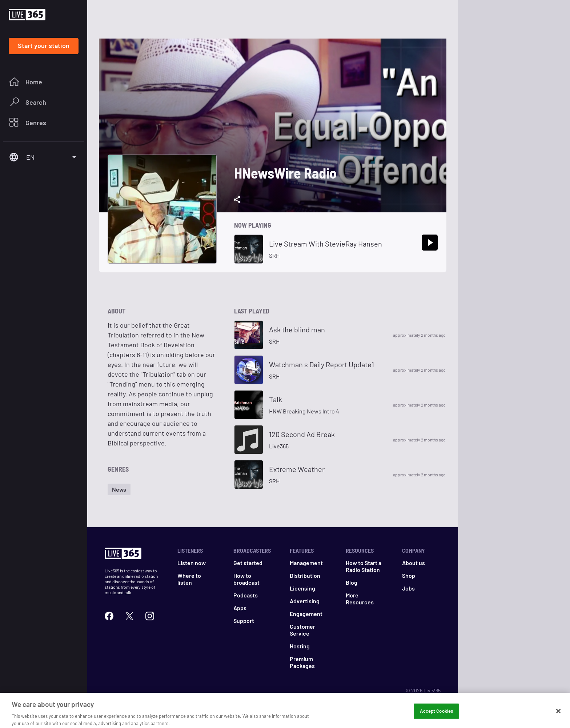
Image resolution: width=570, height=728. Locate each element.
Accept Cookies (436, 715)
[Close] (558, 716)
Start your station (44, 45)
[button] (119, 489)
